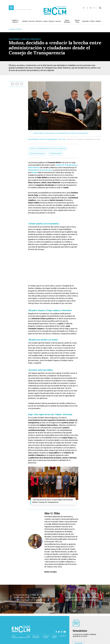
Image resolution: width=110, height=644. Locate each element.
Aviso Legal (28, 637)
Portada (11, 29)
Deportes (52, 21)
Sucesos (58, 21)
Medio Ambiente (67, 21)
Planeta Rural (77, 21)
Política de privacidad (36, 637)
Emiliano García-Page (37, 154)
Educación (39, 21)
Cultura (45, 21)
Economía (31, 21)
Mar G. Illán (62, 139)
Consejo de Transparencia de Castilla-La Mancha (48, 149)
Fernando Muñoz (56, 154)
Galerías (98, 21)
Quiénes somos (55, 637)
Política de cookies (46, 637)
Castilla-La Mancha (15, 21)
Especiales (86, 21)
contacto (63, 636)
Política (92, 21)
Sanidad (25, 21)
